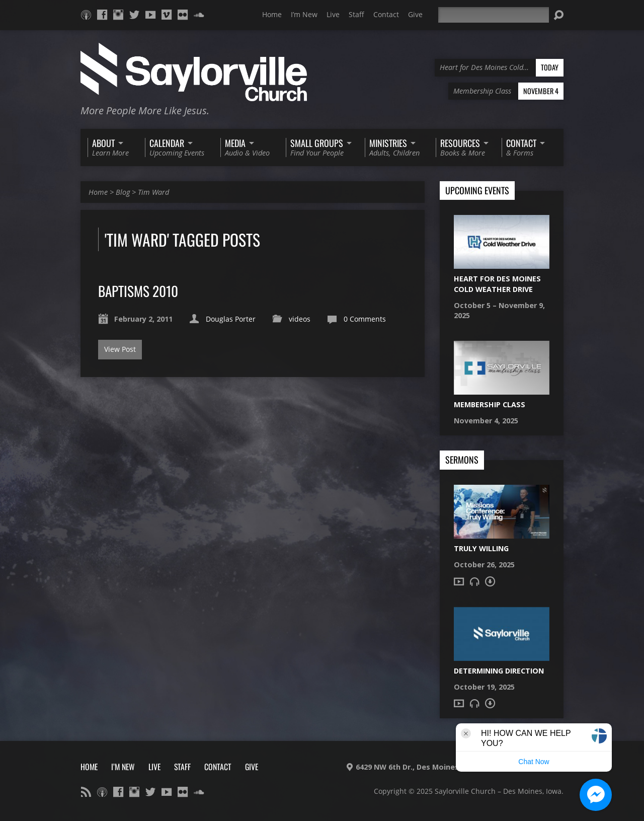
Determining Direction (499, 671)
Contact (386, 14)
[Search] (494, 15)
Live (333, 14)
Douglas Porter (231, 319)
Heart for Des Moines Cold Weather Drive (497, 284)
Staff (356, 14)
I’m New (304, 14)
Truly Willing (481, 548)
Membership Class (490, 404)
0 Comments (365, 319)
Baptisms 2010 (138, 291)
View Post (120, 349)
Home (272, 14)
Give (415, 14)
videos (300, 319)
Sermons (462, 460)
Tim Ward (153, 192)
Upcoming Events (477, 191)
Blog (123, 192)
